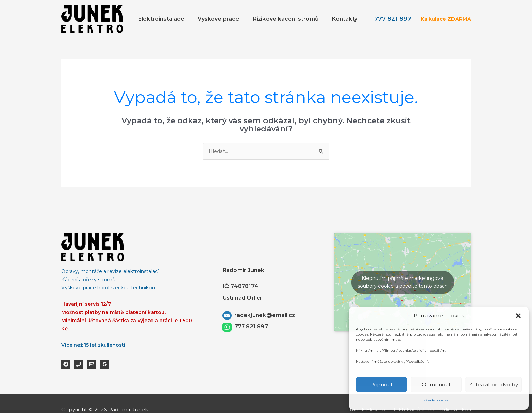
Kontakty (346, 19)
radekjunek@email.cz (264, 316)
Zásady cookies (436, 400)
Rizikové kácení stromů (290, 19)
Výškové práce (225, 19)
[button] (518, 313)
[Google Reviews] (105, 365)
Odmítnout (436, 384)
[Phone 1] (79, 365)
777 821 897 (391, 19)
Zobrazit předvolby (493, 384)
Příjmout (382, 384)
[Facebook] (66, 365)
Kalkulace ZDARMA (444, 19)
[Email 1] (92, 365)
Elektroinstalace (170, 19)
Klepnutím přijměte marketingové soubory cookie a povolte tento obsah (403, 282)
